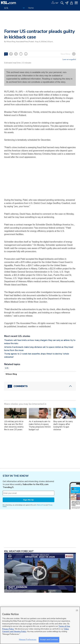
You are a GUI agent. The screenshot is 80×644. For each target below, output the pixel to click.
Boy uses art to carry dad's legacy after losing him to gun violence (63, 425)
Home (31, 8)
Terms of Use (41, 505)
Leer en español (69, 60)
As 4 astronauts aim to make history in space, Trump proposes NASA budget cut (40, 425)
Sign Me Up (28, 500)
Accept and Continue (49, 640)
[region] (40, 625)
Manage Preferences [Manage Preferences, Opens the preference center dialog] (28, 640)
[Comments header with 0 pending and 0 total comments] (40, 386)
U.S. (7, 368)
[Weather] (55, 3)
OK (77, 610)
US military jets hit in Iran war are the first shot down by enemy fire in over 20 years (14, 425)
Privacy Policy (8, 629)
